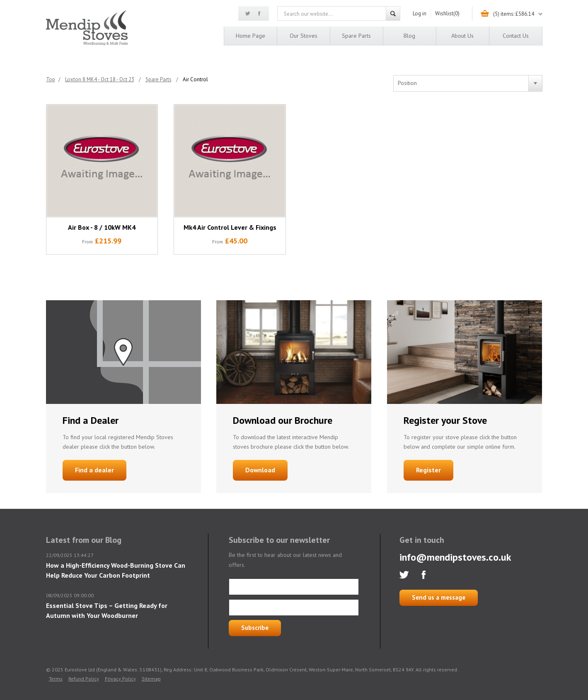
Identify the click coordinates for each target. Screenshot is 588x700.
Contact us (516, 36)
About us (462, 36)
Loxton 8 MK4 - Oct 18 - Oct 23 (100, 79)
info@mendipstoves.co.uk (455, 557)
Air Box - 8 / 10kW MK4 (102, 227)
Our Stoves (304, 36)
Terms (56, 679)
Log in (420, 13)
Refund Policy (84, 679)
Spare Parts (356, 36)
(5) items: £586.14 (514, 14)
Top (51, 79)
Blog (409, 36)
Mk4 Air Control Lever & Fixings (230, 227)
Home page (250, 36)
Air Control (195, 79)
